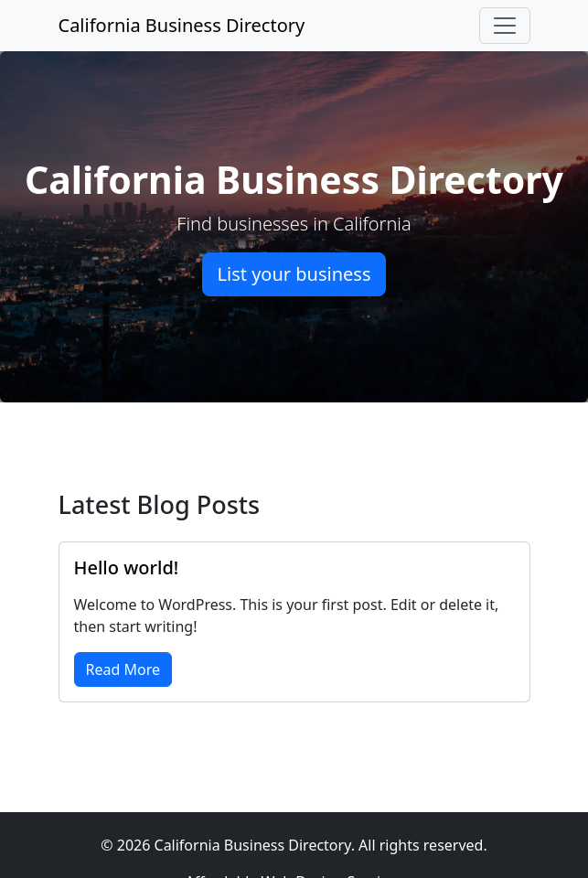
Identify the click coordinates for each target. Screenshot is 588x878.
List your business (294, 274)
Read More (123, 669)
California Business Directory (182, 25)
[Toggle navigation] (505, 26)
